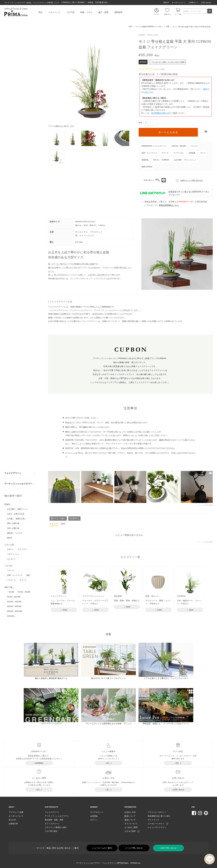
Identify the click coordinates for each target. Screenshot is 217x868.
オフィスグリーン (52, 824)
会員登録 (94, 816)
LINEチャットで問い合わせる (189, 181)
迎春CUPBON (147, 167)
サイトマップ (153, 820)
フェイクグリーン (13, 473)
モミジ (203, 153)
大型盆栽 (192, 153)
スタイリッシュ (13, 554)
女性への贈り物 (13, 528)
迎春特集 (145, 160)
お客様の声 (13, 824)
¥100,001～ (12, 616)
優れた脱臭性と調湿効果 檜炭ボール (51, 678)
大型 (168, 27)
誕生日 (10, 538)
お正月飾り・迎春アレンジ (17, 509)
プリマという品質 (16, 812)
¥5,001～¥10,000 (14, 597)
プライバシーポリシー (157, 812)
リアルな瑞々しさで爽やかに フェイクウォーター (166, 678)
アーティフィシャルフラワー (18, 484)
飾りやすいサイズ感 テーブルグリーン (108, 678)
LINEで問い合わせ (168, 848)
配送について (130, 816)
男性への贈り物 (13, 523)
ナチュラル (22, 549)
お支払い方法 (130, 812)
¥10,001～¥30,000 (14, 602)
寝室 (28, 575)
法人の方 (12, 820)
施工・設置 (103, 12)
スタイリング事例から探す (56, 827)
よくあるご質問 (131, 827)
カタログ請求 (132, 831)
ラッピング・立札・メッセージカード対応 (167, 62)
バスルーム (11, 580)
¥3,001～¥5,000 (24, 592)
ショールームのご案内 (102, 848)
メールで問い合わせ (134, 848)
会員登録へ (40, 763)
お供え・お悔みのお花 (16, 514)
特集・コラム (86, 12)
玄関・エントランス (15, 575)
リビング (11, 570)
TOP (130, 27)
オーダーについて (179, 3)
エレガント (11, 559)
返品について (130, 820)
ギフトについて (131, 824)
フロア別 (70, 12)
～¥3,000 (11, 592)
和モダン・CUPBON (161, 160)
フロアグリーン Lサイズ (51, 724)
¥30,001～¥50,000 (14, 606)
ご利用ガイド (193, 3)
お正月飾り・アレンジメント (185, 160)
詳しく (109, 763)
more (65, 610)
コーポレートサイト (158, 824)
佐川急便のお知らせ (160, 113)
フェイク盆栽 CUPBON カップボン (149, 27)
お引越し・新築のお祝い (17, 519)
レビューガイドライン (157, 827)
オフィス (23, 580)
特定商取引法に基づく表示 (159, 816)
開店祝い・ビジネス (15, 533)
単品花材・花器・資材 (54, 820)
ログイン (94, 820)
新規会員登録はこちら (169, 205)
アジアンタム (179, 153)
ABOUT (166, 3)
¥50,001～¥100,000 (15, 611)
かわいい (11, 549)
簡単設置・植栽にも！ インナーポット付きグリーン (166, 724)
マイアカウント (97, 812)
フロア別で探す (51, 831)
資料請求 (118, 12)
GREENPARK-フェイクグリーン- (154, 146)
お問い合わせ (206, 3)
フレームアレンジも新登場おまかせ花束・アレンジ (108, 724)
